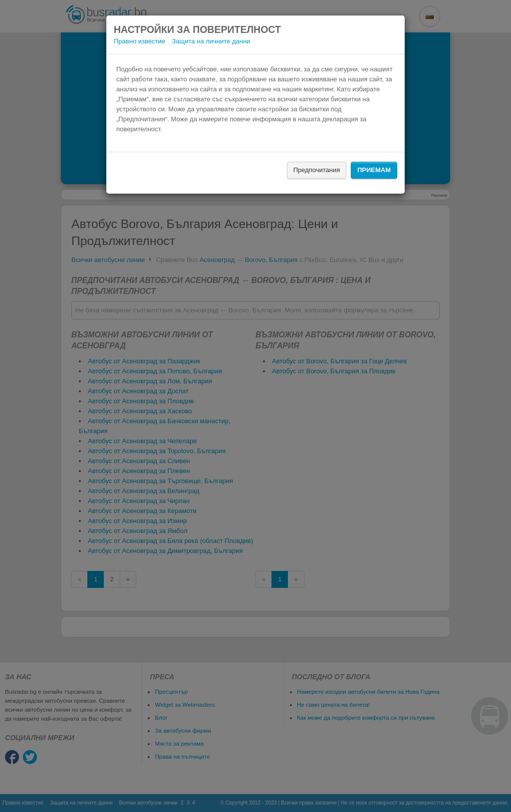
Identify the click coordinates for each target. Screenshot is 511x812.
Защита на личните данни (211, 41)
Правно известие (139, 41)
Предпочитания (317, 170)
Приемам (374, 170)
